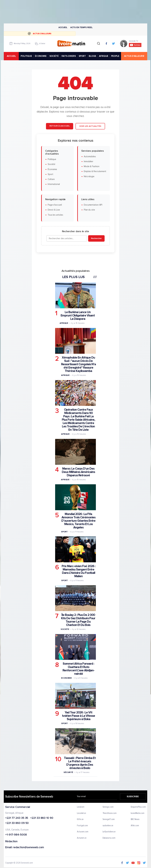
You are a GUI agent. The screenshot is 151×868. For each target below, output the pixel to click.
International (54, 184)
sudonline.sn (108, 826)
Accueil (63, 27)
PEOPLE (115, 56)
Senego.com (108, 807)
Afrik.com (135, 826)
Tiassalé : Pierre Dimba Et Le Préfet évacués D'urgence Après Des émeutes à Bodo (80, 763)
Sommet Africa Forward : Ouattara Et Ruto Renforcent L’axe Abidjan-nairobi (78, 669)
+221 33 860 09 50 (17, 823)
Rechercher (96, 238)
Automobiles (90, 157)
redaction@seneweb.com (28, 848)
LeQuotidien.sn (109, 832)
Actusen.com (83, 832)
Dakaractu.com (109, 838)
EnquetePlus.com (138, 807)
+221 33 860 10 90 (42, 818)
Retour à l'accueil (59, 126)
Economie (66, 678)
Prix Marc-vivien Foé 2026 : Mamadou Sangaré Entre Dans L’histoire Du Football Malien (79, 571)
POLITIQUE (26, 56)
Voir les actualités (90, 126)
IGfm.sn (80, 819)
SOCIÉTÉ (54, 56)
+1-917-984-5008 (16, 835)
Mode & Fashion (92, 166)
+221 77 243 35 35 (17, 818)
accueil (11, 56)
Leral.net (81, 807)
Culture (51, 179)
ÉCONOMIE (41, 56)
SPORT (82, 56)
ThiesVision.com (109, 813)
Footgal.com (82, 826)
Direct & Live (54, 210)
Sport (50, 174)
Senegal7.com (109, 819)
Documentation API (93, 205)
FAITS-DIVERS (69, 56)
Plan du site (89, 210)
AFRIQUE (104, 56)
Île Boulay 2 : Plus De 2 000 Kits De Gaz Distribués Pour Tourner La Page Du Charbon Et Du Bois (78, 620)
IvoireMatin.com (138, 813)
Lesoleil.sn (81, 813)
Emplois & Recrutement (95, 172)
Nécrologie (89, 176)
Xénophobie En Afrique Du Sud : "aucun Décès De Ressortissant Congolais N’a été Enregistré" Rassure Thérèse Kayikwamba (78, 364)
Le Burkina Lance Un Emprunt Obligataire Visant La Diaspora (78, 316)
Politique (52, 159)
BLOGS (92, 56)
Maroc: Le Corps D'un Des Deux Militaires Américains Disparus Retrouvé (78, 472)
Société (51, 164)
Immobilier (89, 162)
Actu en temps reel (81, 27)
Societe (65, 629)
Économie (52, 169)
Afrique (64, 323)
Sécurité (68, 772)
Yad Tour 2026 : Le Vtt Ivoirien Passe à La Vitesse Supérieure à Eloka (79, 716)
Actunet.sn (82, 838)
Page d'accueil (55, 205)
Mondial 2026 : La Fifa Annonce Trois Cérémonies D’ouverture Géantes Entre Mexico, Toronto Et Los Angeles (78, 521)
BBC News (135, 819)
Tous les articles (55, 215)
